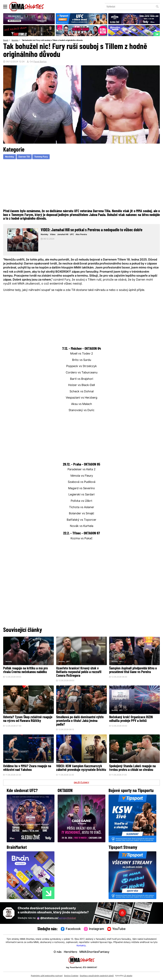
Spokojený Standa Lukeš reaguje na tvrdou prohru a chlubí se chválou (132, 768)
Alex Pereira (81, 235)
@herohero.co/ (57, 918)
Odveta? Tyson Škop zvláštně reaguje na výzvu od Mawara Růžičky (28, 719)
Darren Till (24, 157)
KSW (68, 759)
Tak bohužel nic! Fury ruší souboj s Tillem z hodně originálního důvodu (52, 40)
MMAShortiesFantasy (94, 952)
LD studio (128, 976)
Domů (6, 40)
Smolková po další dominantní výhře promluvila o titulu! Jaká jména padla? (80, 721)
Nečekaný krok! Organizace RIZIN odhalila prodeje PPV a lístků (131, 719)
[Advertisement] (81, 184)
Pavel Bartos (40, 62)
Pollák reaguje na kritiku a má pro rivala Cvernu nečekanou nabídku (25, 670)
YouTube (117, 929)
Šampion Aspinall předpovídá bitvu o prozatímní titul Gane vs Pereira (133, 670)
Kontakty (81, 946)
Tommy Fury (41, 157)
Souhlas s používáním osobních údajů (97, 976)
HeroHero (71, 952)
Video (53, 235)
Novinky (15, 40)
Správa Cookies (71, 976)
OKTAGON (70, 711)
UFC (72, 235)
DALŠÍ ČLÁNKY (81, 783)
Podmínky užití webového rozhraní (47, 976)
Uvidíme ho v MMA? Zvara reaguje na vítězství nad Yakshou (27, 768)
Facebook (71, 929)
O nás (58, 952)
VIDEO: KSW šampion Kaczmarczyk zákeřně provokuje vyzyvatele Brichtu (81, 768)
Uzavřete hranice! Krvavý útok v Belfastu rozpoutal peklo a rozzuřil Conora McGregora (79, 672)
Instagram (94, 929)
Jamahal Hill (63, 235)
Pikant (16, 711)
